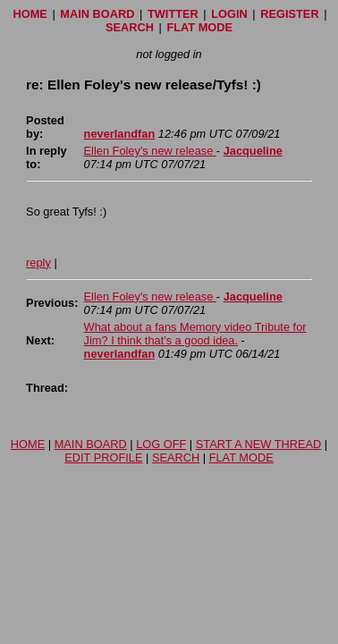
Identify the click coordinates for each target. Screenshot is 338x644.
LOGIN (229, 14)
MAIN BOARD (97, 14)
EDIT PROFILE (103, 458)
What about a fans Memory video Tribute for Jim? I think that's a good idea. (195, 334)
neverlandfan (120, 134)
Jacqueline (253, 151)
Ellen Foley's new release (150, 151)
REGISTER (289, 14)
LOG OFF (161, 444)
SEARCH (130, 27)
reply (38, 263)
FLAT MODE (199, 27)
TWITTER (173, 14)
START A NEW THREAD (259, 444)
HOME (30, 14)
